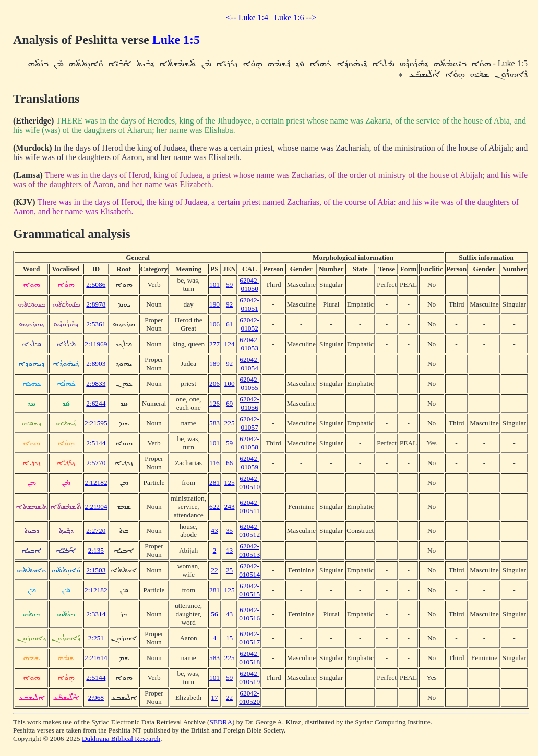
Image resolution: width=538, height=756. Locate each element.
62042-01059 (249, 463)
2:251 (96, 638)
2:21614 (96, 658)
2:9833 (96, 383)
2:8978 (96, 304)
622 (214, 507)
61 (229, 324)
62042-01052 (249, 324)
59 (229, 284)
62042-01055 (249, 383)
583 (214, 423)
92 (229, 304)
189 (214, 364)
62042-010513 (249, 550)
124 (230, 344)
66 (229, 463)
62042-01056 (249, 403)
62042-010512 (249, 531)
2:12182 (96, 483)
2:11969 (96, 344)
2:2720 (96, 531)
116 (214, 463)
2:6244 (96, 403)
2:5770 (96, 463)
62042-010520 (249, 697)
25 (229, 570)
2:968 (96, 697)
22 (214, 570)
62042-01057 (249, 423)
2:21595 (96, 423)
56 (214, 614)
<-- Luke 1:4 (247, 17)
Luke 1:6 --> (295, 17)
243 (230, 507)
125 (230, 483)
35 (229, 531)
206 (214, 383)
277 (214, 344)
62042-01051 (249, 304)
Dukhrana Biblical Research (121, 739)
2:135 (96, 550)
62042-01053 (249, 344)
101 (214, 284)
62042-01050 (249, 284)
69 (229, 403)
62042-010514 (249, 570)
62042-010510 (249, 483)
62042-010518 (249, 658)
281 (214, 483)
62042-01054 (249, 364)
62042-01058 (249, 443)
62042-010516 (249, 614)
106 (214, 324)
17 (214, 697)
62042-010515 (249, 590)
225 (230, 423)
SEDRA (221, 722)
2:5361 (96, 324)
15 (229, 638)
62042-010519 (249, 678)
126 (214, 403)
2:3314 (96, 614)
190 (214, 304)
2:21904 (96, 507)
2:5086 (96, 284)
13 (229, 550)
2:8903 (96, 364)
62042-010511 (249, 507)
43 (214, 531)
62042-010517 (249, 638)
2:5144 (96, 443)
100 (230, 383)
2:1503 (96, 570)
